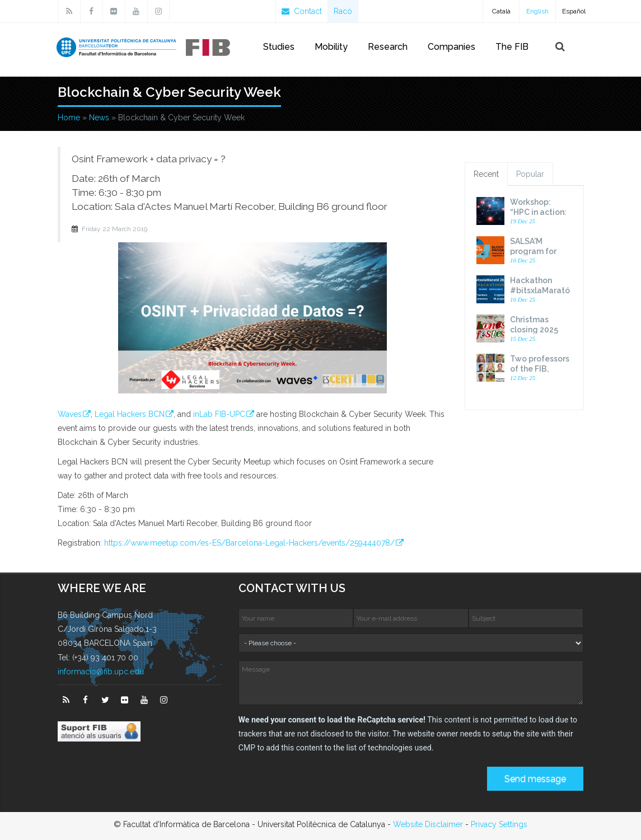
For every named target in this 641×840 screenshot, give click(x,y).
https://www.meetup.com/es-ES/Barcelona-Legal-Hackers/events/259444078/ (249, 543)
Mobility (331, 47)
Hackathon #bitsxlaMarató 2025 (540, 290)
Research (388, 47)
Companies (451, 47)
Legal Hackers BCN (130, 414)
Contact (302, 11)
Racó (343, 11)
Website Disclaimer (428, 824)
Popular (530, 174)
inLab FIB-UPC (219, 414)
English (537, 11)
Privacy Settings (499, 824)
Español (574, 11)
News (99, 118)
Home (69, 118)
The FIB (512, 47)
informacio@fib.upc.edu (101, 672)
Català (501, 11)
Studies (279, 47)
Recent (486, 174)
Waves (70, 414)
